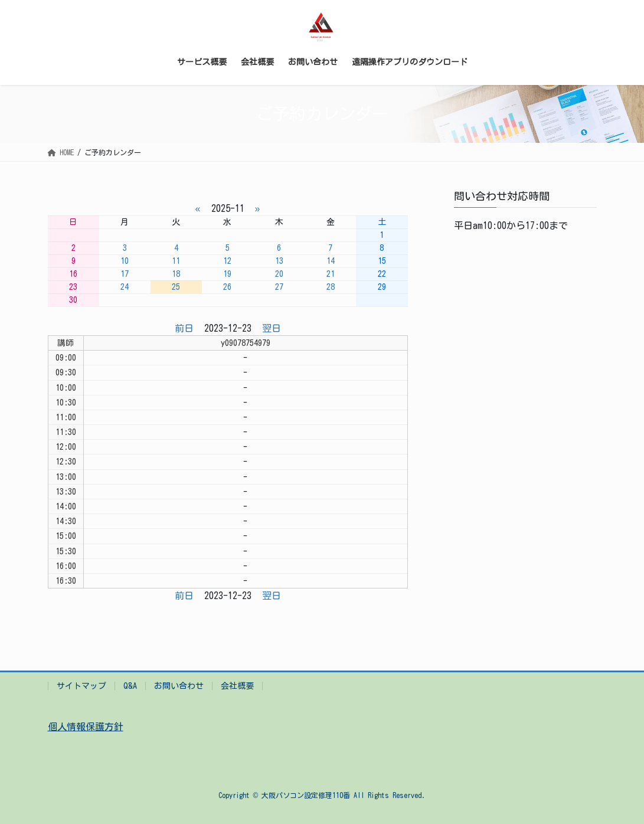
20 (279, 274)
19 (227, 274)
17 (125, 274)
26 (227, 287)
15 (382, 261)
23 (73, 287)
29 (382, 287)
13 (279, 261)
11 (176, 261)
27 (279, 287)
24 (125, 287)
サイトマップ (81, 686)
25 (176, 287)
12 (227, 261)
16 (73, 274)
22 (382, 274)
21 (331, 274)
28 (331, 287)
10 (125, 261)
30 (73, 300)
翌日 (272, 328)
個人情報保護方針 (86, 727)
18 (176, 274)
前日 (184, 328)
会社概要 (237, 686)
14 (331, 261)
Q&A (130, 686)
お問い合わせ (179, 686)
